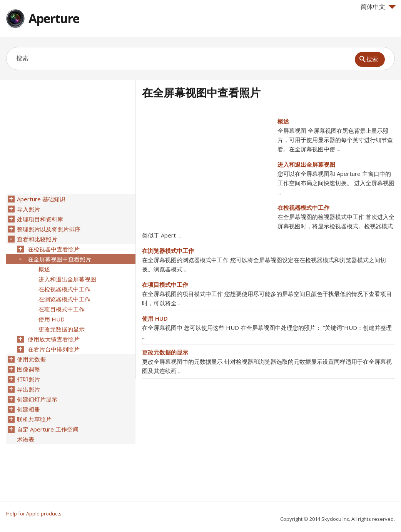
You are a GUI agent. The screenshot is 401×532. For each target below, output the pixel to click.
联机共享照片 (34, 419)
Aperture (54, 18)
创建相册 (28, 409)
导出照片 (28, 389)
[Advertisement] (207, 171)
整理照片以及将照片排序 (49, 229)
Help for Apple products (34, 514)
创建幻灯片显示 (37, 399)
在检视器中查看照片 (54, 249)
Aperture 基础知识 (41, 199)
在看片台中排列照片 (54, 349)
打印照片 (28, 379)
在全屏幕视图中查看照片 (59, 259)
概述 (283, 121)
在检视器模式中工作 (303, 207)
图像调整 (28, 369)
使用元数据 (31, 359)
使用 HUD (155, 318)
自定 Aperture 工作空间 (48, 429)
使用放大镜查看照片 (54, 339)
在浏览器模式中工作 (168, 251)
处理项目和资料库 (40, 219)
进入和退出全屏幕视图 (306, 164)
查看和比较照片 (37, 239)
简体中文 (378, 7)
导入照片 (28, 209)
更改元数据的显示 (165, 352)
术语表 (26, 439)
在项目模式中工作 (165, 284)
